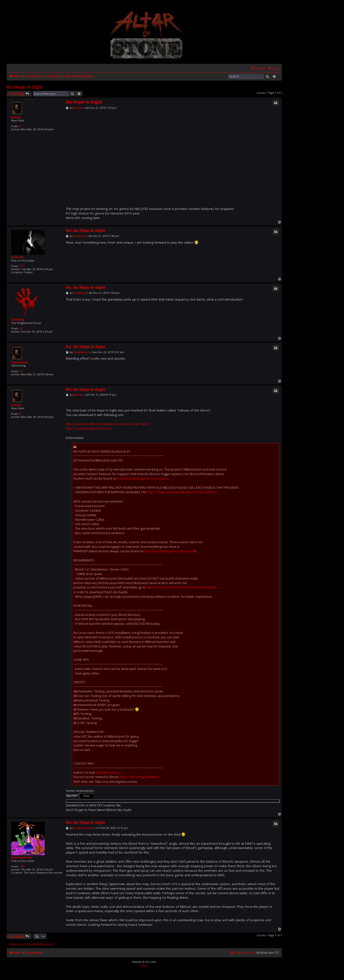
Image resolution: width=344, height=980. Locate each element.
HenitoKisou (20, 362)
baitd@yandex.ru (108, 772)
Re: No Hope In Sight (86, 230)
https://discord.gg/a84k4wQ (139, 777)
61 (21, 328)
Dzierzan (17, 257)
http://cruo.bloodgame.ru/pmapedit (170, 551)
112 (22, 266)
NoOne (16, 117)
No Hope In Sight (25, 87)
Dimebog (18, 320)
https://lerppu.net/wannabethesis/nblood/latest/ (182, 492)
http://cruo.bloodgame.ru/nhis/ (89, 428)
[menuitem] (274, 68)
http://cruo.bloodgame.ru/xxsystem (143, 478)
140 (22, 866)
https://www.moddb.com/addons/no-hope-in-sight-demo (108, 424)
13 (21, 371)
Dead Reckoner (22, 857)
